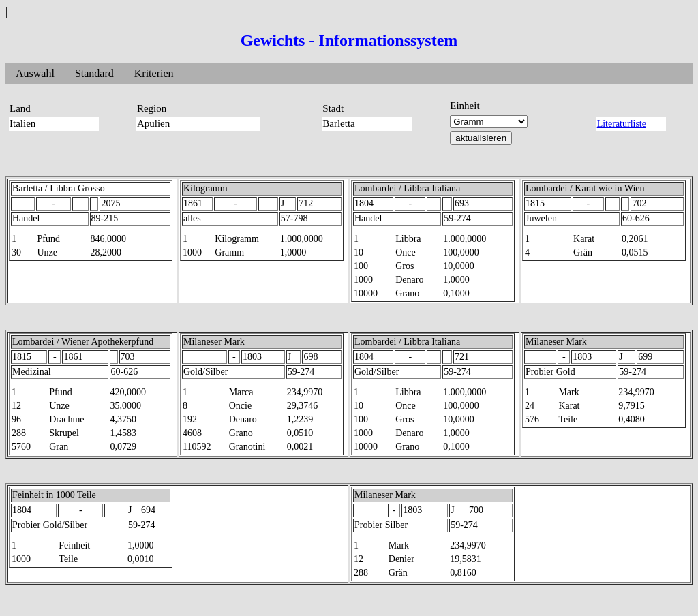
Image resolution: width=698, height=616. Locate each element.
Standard (94, 73)
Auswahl (35, 73)
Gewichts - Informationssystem (349, 40)
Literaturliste (622, 124)
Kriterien (154, 73)
